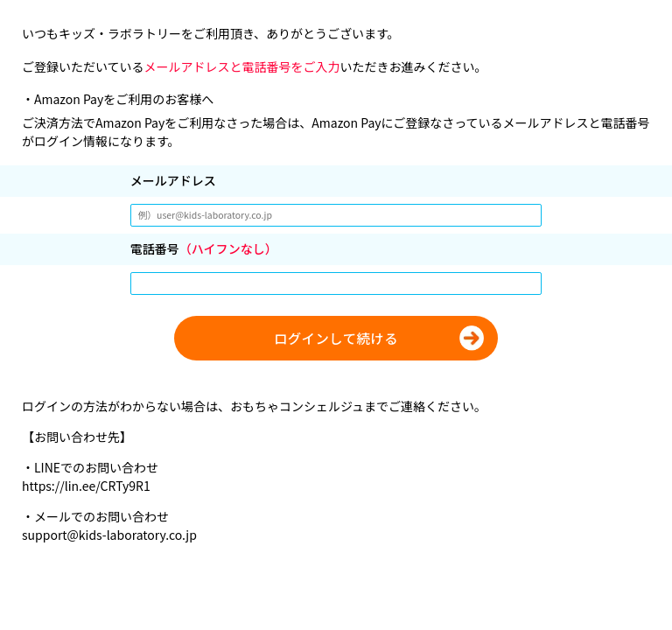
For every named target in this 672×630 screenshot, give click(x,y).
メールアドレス (173, 180)
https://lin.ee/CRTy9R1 (86, 486)
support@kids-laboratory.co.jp (109, 535)
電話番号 (204, 248)
